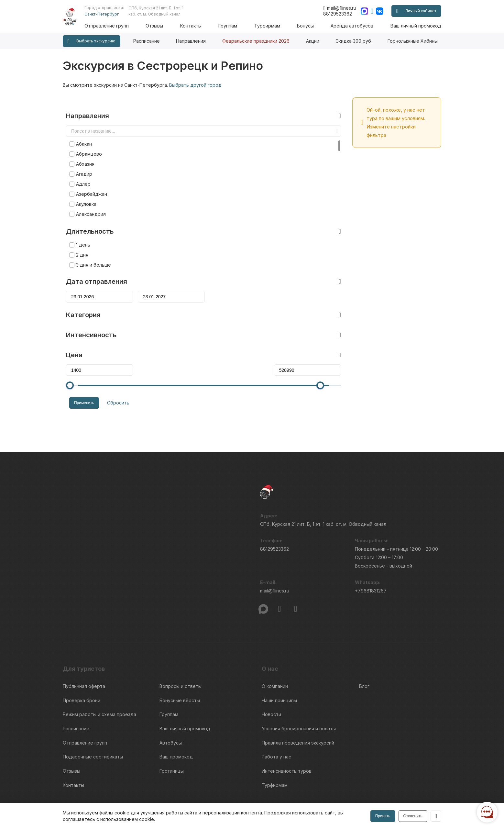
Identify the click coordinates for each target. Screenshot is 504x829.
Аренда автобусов (354, 26)
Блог (364, 660)
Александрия (88, 200)
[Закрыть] (435, 816)
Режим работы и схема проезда (99, 684)
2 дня (79, 241)
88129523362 (338, 14)
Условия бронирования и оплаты (299, 696)
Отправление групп (117, 26)
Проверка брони (82, 672)
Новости (271, 684)
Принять (382, 816)
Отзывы (163, 26)
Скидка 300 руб (353, 41)
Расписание (147, 41)
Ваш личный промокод (416, 26)
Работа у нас (276, 720)
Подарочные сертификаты (93, 720)
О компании (275, 660)
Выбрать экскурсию (92, 41)
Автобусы (171, 708)
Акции (313, 41)
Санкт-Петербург (112, 14)
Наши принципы (279, 672)
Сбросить (112, 387)
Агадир (81, 160)
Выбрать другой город (195, 85)
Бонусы (308, 26)
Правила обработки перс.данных (365, 802)
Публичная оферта (84, 660)
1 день (80, 231)
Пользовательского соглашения (94, 798)
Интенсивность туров (287, 732)
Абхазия (82, 150)
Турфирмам (272, 26)
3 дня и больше (90, 251)
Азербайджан (88, 180)
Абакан (81, 130)
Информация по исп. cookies (361, 790)
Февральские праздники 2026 (256, 41)
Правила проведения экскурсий (298, 708)
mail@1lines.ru (340, 8)
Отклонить (412, 816)
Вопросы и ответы (181, 660)
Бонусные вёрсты (180, 672)
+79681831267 (371, 567)
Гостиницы (172, 732)
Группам (234, 26)
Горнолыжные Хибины (413, 41)
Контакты (198, 26)
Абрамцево (86, 140)
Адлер (80, 170)
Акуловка (83, 190)
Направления (191, 41)
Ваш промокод (176, 720)
